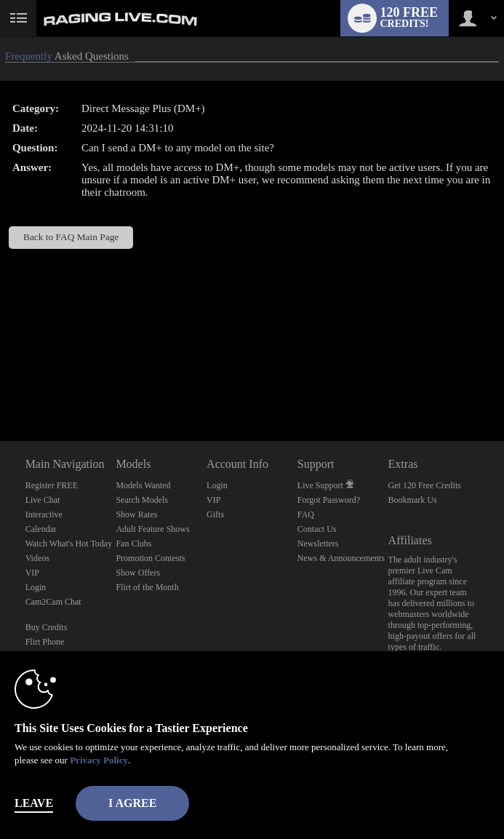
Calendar (41, 529)
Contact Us (317, 529)
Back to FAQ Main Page (71, 237)
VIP (32, 573)
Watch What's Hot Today (69, 544)
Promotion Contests (150, 558)
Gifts (215, 514)
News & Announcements (341, 558)
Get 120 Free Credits (425, 485)
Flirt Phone (45, 642)
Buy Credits (47, 627)
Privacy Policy (99, 760)
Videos (37, 558)
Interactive (44, 514)
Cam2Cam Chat (53, 602)
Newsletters (318, 544)
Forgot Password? (329, 500)
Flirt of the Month (147, 587)
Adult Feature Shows (152, 529)
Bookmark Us (413, 500)
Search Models (142, 500)
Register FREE (52, 485)
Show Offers (138, 573)
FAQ (306, 514)
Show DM (0, 387)
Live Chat (43, 500)
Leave (34, 803)
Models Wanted (143, 485)
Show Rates (136, 514)
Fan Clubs (133, 544)
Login (36, 587)
